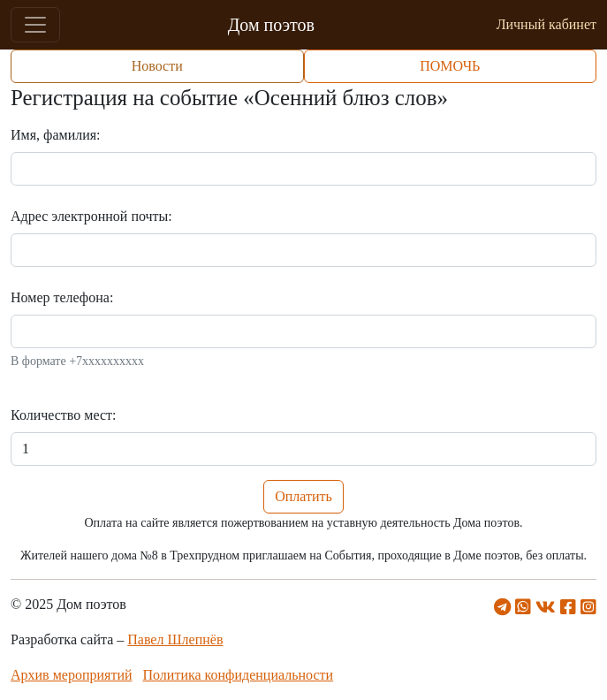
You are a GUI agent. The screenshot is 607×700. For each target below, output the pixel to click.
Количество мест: (63, 415)
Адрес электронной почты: (91, 216)
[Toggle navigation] (35, 25)
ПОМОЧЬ (450, 66)
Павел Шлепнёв (175, 639)
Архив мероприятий (72, 675)
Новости (157, 66)
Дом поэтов (271, 25)
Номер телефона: (62, 297)
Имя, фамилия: (56, 135)
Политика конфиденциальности (239, 675)
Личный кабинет (546, 24)
